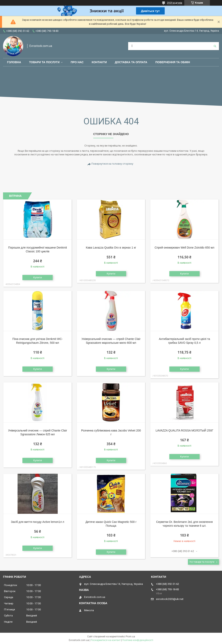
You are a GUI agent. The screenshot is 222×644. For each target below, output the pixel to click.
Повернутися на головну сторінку (112, 164)
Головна (14, 62)
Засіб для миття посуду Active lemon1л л (38, 522)
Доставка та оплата (131, 62)
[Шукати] (215, 46)
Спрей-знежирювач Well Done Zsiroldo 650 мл (184, 248)
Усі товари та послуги (202, 562)
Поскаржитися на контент (106, 640)
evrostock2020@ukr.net (170, 599)
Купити (38, 277)
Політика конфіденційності (138, 640)
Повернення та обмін (173, 62)
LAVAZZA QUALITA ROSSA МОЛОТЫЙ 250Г (184, 430)
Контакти (99, 62)
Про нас (77, 62)
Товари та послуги (44, 62)
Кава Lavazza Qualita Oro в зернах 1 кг (111, 248)
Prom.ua (130, 637)
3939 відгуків (175, 3)
